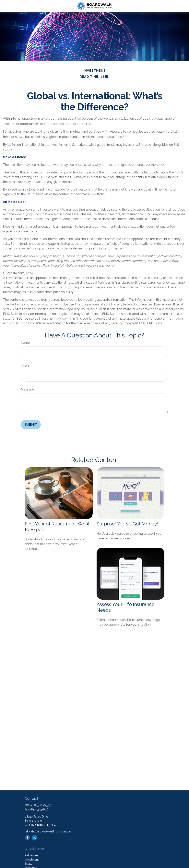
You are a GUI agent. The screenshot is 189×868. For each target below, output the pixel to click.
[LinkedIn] (34, 838)
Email (25, 366)
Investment (32, 860)
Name (25, 343)
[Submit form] (31, 425)
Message (27, 389)
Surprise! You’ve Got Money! (127, 524)
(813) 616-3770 (43, 805)
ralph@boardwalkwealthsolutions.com (49, 831)
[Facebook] (27, 838)
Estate (29, 864)
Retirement (32, 855)
